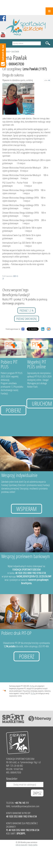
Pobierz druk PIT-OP (16, 633)
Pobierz (13, 410)
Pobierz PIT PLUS (9, 364)
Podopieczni (6, 51)
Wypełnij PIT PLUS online (37, 364)
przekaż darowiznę (27, 319)
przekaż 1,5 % (26, 310)
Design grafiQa (33, 845)
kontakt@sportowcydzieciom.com (25, 806)
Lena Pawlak (15, 51)
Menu (49, 11)
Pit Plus (32, 686)
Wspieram (26, 509)
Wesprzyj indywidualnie (19, 475)
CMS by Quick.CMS (21, 845)
